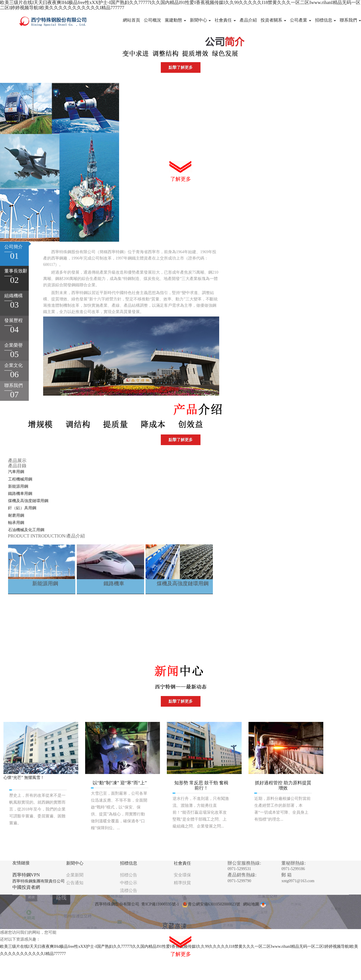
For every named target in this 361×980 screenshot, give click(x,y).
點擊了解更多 (181, 67)
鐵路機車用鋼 (20, 494)
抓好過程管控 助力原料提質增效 (283, 785)
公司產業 (301, 20)
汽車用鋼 (16, 472)
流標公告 (129, 891)
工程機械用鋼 (20, 479)
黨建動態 (175, 20)
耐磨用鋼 (16, 515)
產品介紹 (248, 20)
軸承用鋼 (16, 523)
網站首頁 (131, 20)
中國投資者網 (26, 887)
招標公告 (129, 875)
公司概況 (152, 20)
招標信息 (326, 20)
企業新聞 (75, 875)
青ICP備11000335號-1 (160, 904)
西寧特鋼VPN (26, 875)
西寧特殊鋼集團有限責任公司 (39, 881)
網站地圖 (251, 904)
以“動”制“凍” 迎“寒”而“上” (120, 783)
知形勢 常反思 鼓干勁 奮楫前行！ (201, 785)
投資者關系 (273, 20)
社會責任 (225, 20)
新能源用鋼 (18, 486)
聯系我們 (350, 20)
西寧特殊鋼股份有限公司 (117, 904)
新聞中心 (200, 20)
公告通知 (75, 883)
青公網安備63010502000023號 (211, 904)
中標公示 (129, 883)
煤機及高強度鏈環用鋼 (28, 501)
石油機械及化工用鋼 (26, 530)
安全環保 (182, 875)
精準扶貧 (182, 883)
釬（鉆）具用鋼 (22, 508)
